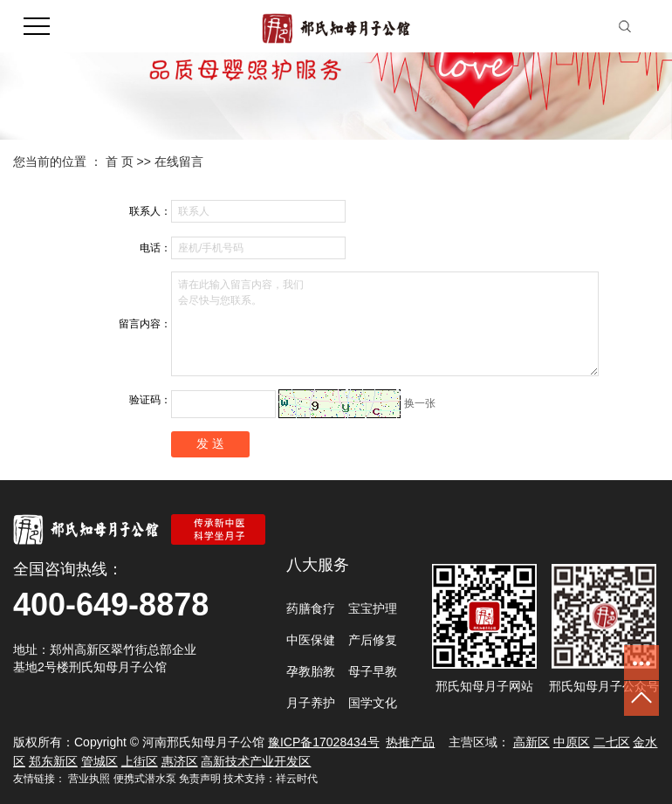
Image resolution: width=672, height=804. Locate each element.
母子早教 (373, 671)
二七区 (612, 742)
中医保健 (311, 640)
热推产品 (410, 742)
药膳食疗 (311, 608)
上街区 (140, 761)
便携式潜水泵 (145, 779)
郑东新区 (53, 761)
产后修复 (373, 640)
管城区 (99, 761)
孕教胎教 (311, 671)
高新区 (531, 742)
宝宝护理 (373, 608)
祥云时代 (297, 779)
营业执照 (89, 779)
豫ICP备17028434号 (324, 742)
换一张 (420, 403)
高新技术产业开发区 (256, 761)
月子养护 (311, 703)
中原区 (572, 742)
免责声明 (200, 779)
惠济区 (180, 761)
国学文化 (373, 703)
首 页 (120, 161)
